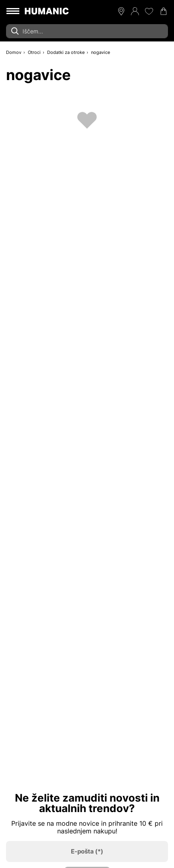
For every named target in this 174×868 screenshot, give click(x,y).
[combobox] (87, 31)
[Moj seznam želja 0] (149, 11)
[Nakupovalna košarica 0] (164, 11)
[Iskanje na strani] (87, 31)
